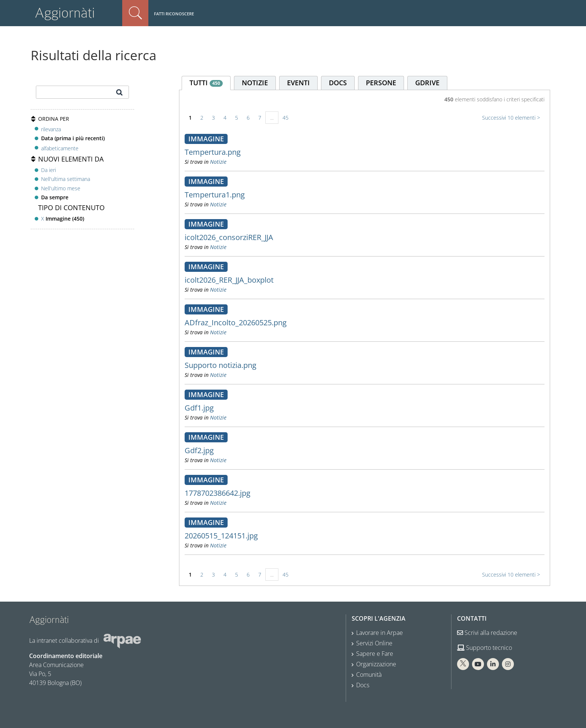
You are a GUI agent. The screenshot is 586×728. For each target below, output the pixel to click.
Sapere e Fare (375, 654)
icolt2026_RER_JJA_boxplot (229, 280)
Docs (363, 685)
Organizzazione (376, 664)
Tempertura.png (213, 152)
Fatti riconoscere (174, 14)
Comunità (369, 675)
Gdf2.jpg (199, 450)
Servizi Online (374, 643)
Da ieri (49, 170)
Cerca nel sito (135, 13)
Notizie (218, 162)
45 (286, 118)
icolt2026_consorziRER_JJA (229, 237)
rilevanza (51, 129)
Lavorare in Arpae (380, 633)
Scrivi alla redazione (487, 633)
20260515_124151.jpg (221, 536)
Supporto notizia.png (220, 365)
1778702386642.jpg (218, 493)
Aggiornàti (65, 13)
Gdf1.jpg (199, 408)
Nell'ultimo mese (61, 188)
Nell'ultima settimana (66, 179)
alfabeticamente (60, 148)
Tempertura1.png (215, 195)
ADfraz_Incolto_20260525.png (236, 322)
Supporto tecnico (485, 648)
